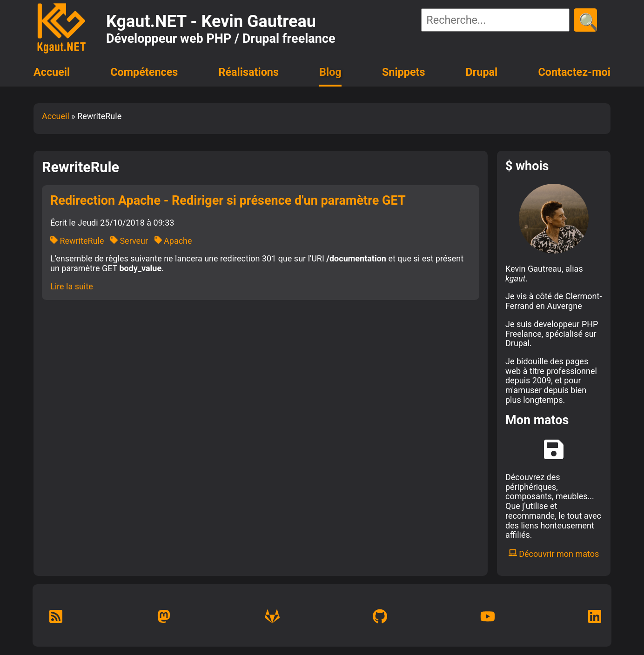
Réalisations (248, 72)
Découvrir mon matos (554, 554)
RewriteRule (77, 241)
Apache (173, 241)
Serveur (129, 241)
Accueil (52, 72)
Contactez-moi (574, 72)
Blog (330, 72)
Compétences (144, 72)
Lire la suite (72, 286)
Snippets (404, 72)
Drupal (482, 72)
